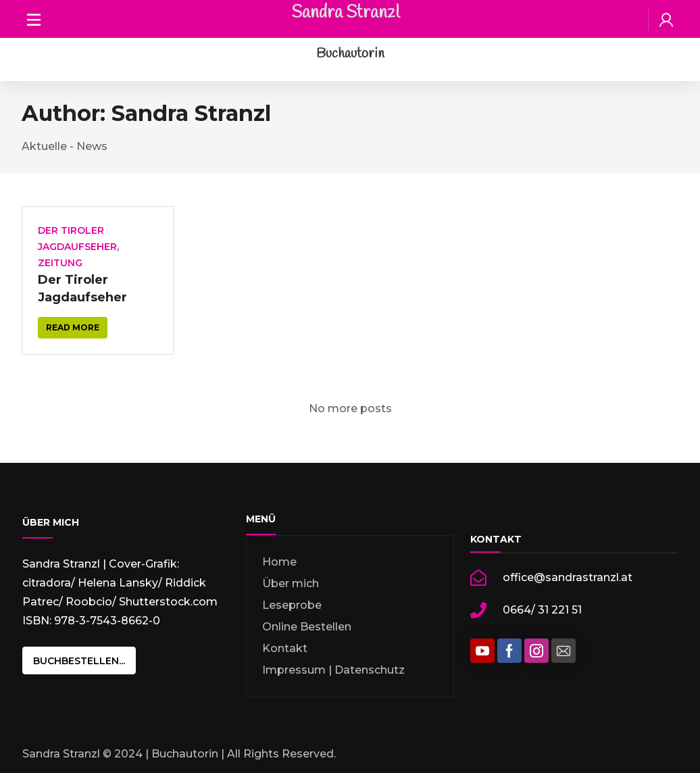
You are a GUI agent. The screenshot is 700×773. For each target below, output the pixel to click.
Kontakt (285, 648)
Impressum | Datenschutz (333, 670)
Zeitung (60, 263)
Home (279, 562)
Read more (73, 327)
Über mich (291, 583)
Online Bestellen (307, 627)
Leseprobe (292, 605)
